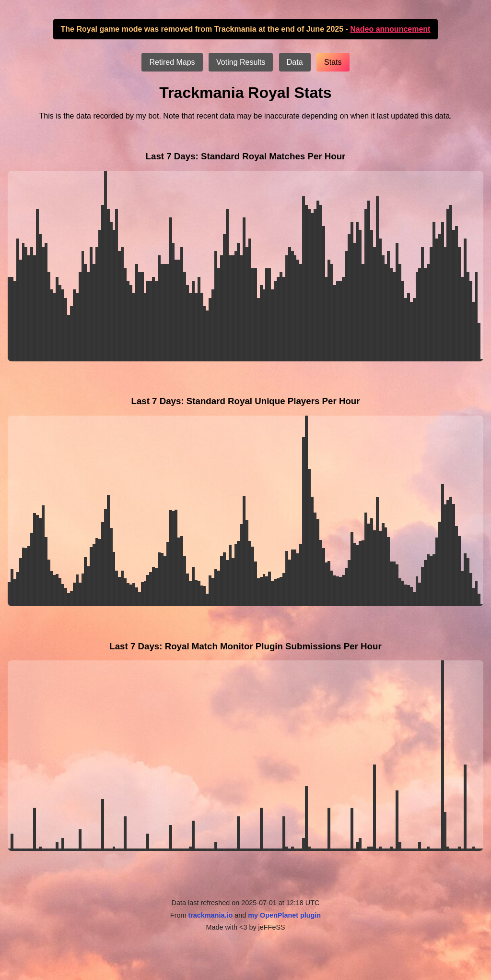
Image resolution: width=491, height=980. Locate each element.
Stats (333, 62)
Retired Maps (172, 62)
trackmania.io (210, 915)
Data (295, 62)
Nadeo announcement (390, 29)
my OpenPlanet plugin (284, 915)
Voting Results (241, 62)
